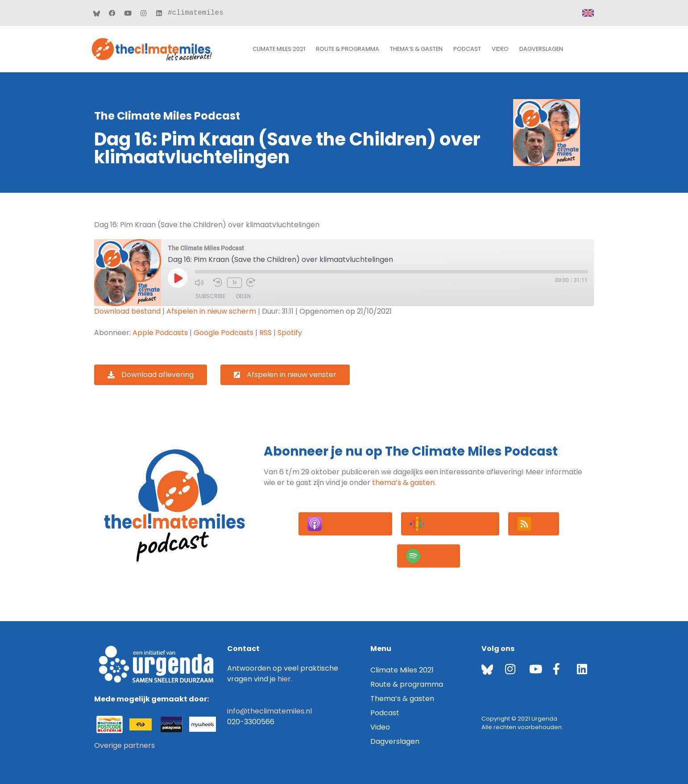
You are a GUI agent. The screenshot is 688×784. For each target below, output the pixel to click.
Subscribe (210, 296)
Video (500, 49)
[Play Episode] (178, 278)
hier (284, 679)
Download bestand (127, 311)
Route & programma (348, 49)
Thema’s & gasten (416, 49)
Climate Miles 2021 (279, 49)
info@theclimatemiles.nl (269, 711)
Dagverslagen (541, 49)
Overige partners (124, 745)
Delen (243, 296)
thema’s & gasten (403, 483)
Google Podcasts (224, 333)
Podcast (467, 49)
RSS (265, 333)
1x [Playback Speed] (234, 282)
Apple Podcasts (160, 333)
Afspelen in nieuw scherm (211, 311)
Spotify (290, 333)
